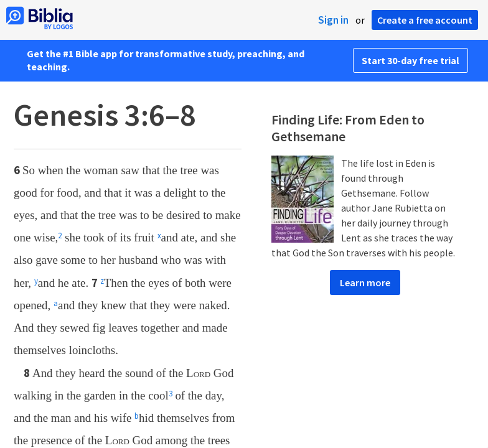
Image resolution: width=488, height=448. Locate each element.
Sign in (333, 20)
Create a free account (425, 20)
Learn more (365, 282)
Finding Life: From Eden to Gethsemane (348, 128)
